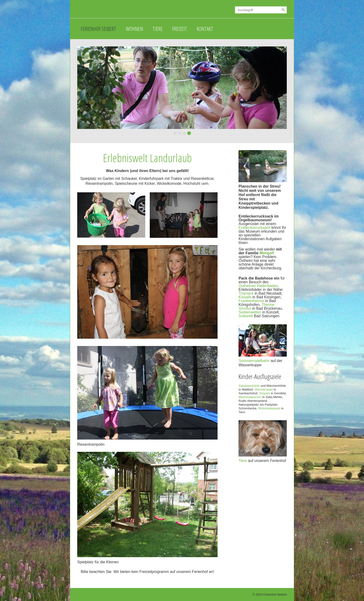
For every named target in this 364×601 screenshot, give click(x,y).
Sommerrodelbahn (254, 361)
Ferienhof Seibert (99, 29)
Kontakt (205, 29)
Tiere (158, 29)
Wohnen (134, 29)
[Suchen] (283, 10)
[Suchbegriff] (261, 10)
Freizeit (180, 29)
